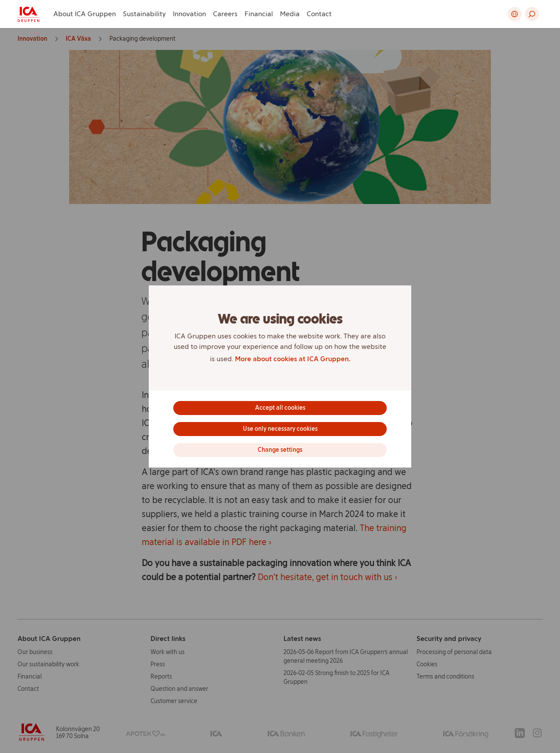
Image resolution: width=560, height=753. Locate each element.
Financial (259, 14)
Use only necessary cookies (280, 429)
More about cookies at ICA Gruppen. (293, 359)
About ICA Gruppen (85, 14)
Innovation (189, 14)
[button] (532, 14)
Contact (319, 14)
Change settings (280, 450)
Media (290, 14)
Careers (225, 14)
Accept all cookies (280, 408)
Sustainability (144, 14)
